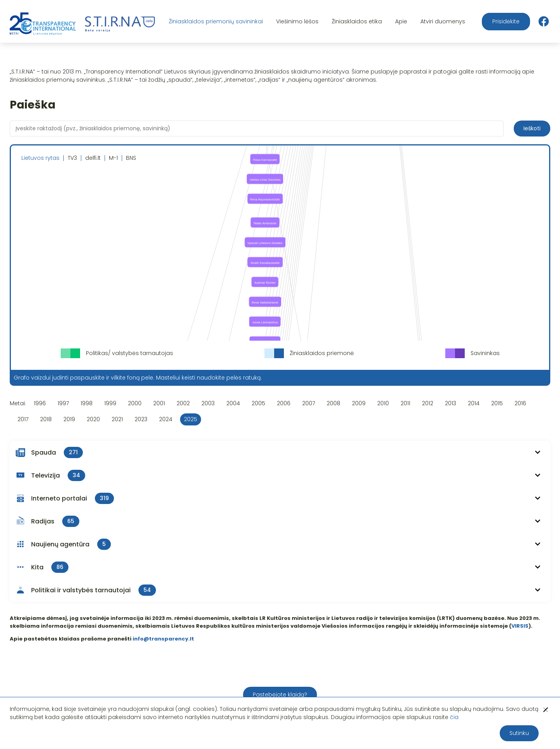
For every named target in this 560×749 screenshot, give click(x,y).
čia (454, 717)
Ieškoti (532, 128)
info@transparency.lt (163, 639)
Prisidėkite (506, 21)
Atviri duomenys (443, 21)
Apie (401, 21)
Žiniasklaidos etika (357, 21)
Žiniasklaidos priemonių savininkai (216, 21)
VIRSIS (520, 626)
